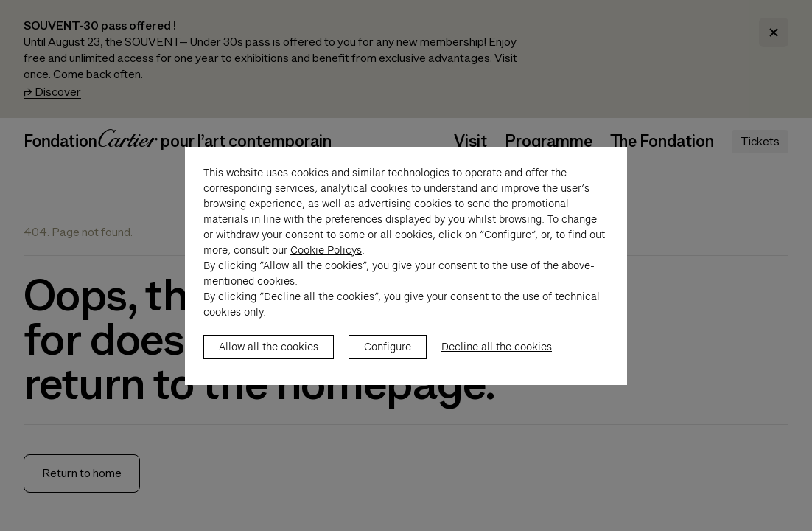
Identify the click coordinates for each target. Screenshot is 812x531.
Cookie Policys (326, 265)
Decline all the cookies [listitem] (497, 362)
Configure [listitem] (388, 362)
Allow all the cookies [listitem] (269, 362)
